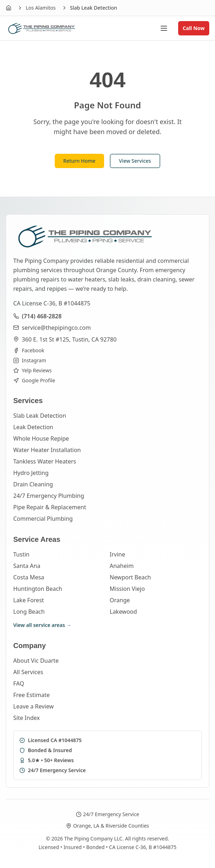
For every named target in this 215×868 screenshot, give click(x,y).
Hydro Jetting (31, 473)
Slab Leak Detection (40, 416)
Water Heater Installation (47, 450)
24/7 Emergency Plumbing (49, 496)
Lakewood (123, 612)
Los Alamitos (41, 8)
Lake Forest (29, 600)
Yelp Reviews (32, 370)
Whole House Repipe (41, 438)
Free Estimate (31, 695)
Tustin (21, 554)
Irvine (118, 554)
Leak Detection (33, 427)
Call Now (194, 28)
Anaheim (122, 566)
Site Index (26, 718)
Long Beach (29, 612)
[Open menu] (167, 28)
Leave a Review (33, 706)
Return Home (79, 161)
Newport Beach (130, 577)
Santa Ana (27, 566)
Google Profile (34, 380)
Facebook (29, 350)
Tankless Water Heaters (45, 461)
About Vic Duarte (36, 661)
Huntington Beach (38, 589)
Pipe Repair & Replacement (50, 507)
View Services (135, 161)
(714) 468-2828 (42, 316)
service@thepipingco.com (56, 328)
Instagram (30, 360)
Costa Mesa (29, 577)
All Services (28, 672)
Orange (120, 600)
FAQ (19, 683)
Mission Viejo (127, 589)
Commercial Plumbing (43, 519)
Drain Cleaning (33, 484)
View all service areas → (42, 625)
